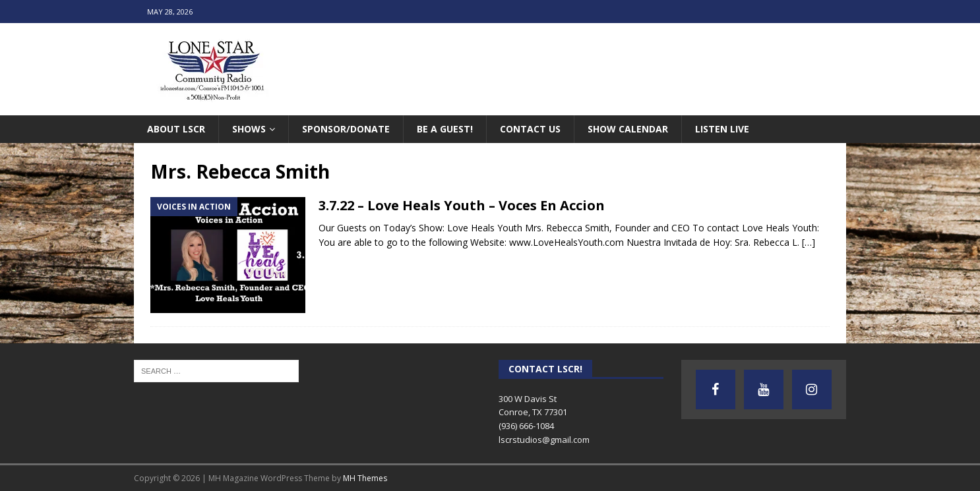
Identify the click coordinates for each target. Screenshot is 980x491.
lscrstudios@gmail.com (544, 440)
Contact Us (530, 129)
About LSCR (176, 129)
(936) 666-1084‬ (526, 426)
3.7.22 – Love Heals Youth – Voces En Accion (462, 205)
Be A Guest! (445, 129)
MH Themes (365, 478)
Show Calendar (628, 129)
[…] (809, 242)
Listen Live (722, 129)
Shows (249, 129)
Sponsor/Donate (346, 129)
